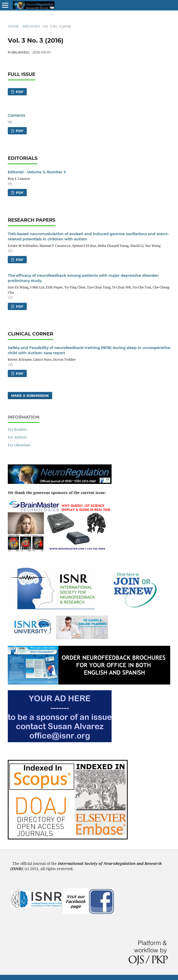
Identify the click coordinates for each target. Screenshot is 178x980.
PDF (19, 92)
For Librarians (19, 445)
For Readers (17, 429)
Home (13, 26)
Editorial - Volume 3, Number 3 (37, 172)
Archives (31, 26)
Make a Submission (30, 396)
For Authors (17, 437)
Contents (16, 115)
